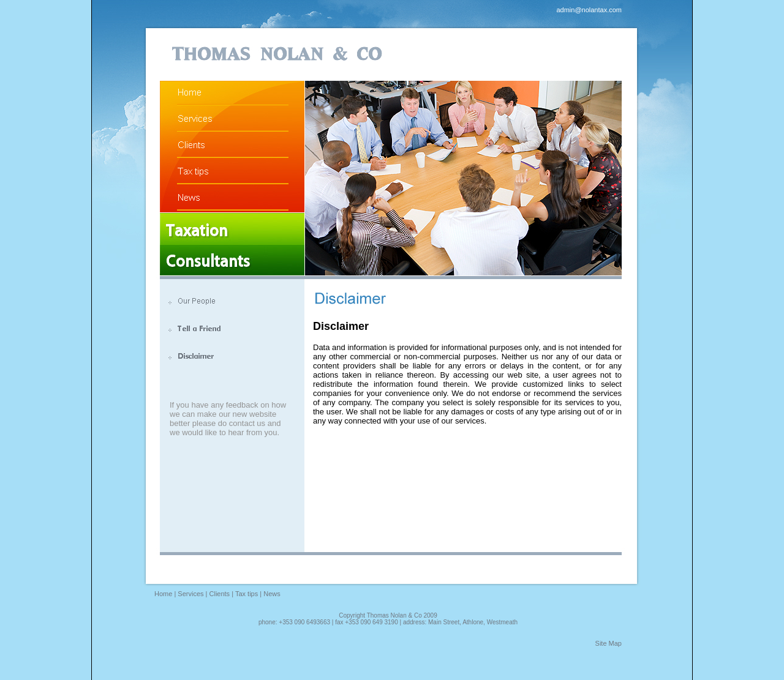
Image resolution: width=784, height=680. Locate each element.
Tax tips (247, 594)
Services (190, 594)
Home (163, 594)
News (272, 594)
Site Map (609, 643)
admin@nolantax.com (589, 10)
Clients (220, 594)
